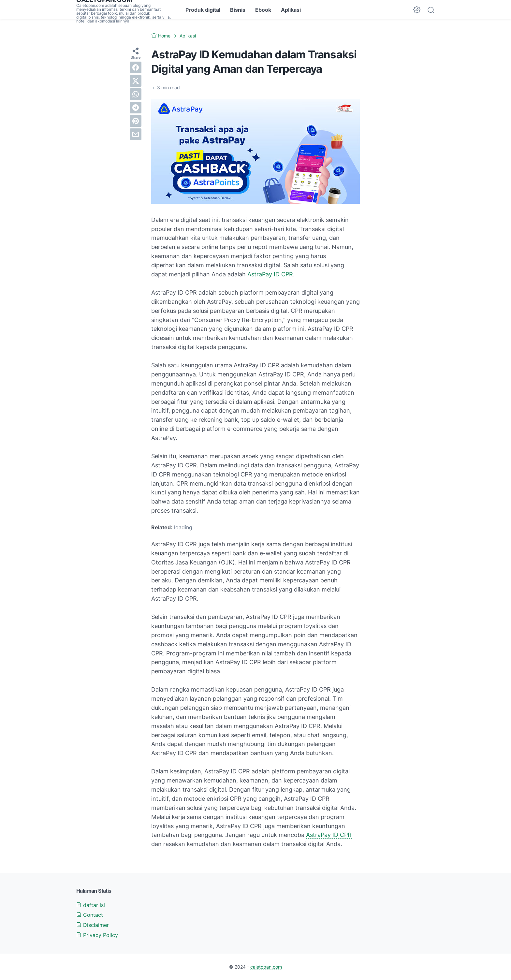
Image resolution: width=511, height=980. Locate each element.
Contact (90, 915)
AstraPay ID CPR (270, 274)
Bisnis (238, 10)
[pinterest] (136, 121)
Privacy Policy (97, 935)
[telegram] (136, 108)
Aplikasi (291, 10)
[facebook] (136, 67)
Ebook (263, 10)
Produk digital (203, 10)
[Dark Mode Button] (417, 10)
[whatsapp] (136, 94)
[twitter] (136, 81)
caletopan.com (266, 967)
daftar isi (91, 905)
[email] (136, 134)
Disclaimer (93, 925)
